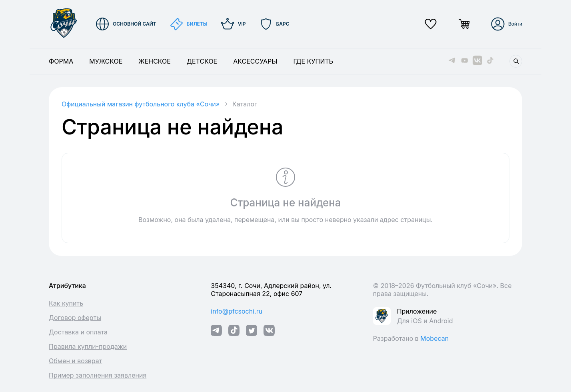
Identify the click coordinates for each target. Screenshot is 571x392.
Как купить (66, 303)
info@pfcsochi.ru (237, 311)
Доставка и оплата (78, 332)
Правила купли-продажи (88, 346)
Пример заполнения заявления (98, 375)
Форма (61, 61)
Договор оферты (75, 318)
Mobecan (434, 338)
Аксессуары (255, 61)
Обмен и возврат (75, 361)
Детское (202, 61)
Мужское (106, 61)
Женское (155, 61)
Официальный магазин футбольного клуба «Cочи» (141, 104)
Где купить (313, 61)
